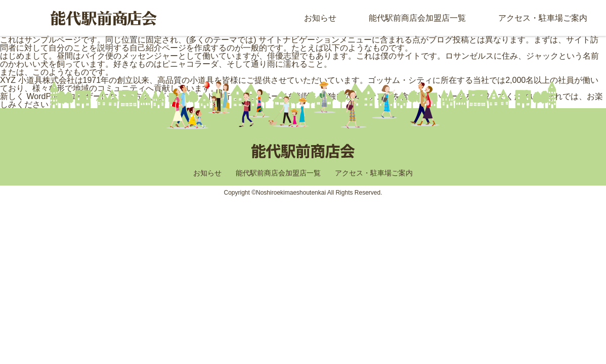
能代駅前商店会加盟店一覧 (417, 18)
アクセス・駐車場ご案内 (543, 18)
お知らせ (320, 18)
